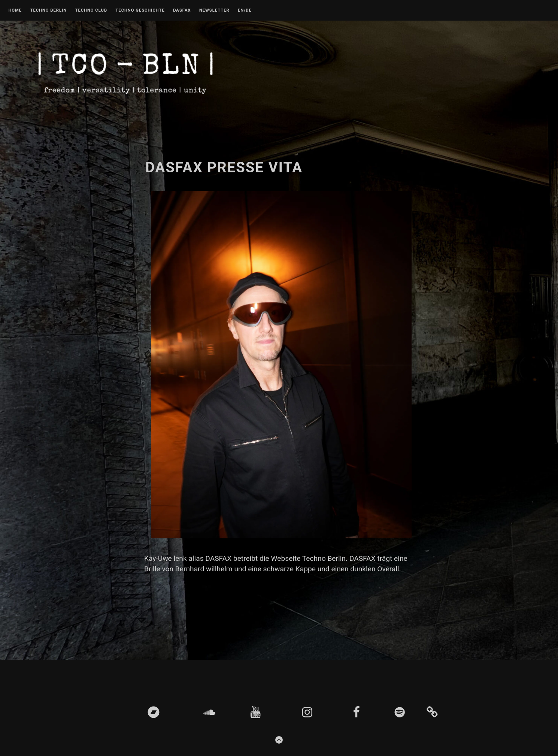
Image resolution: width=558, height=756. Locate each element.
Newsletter (214, 10)
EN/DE (245, 10)
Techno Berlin (48, 10)
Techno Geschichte (140, 10)
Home (15, 10)
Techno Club (91, 10)
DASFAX (182, 10)
